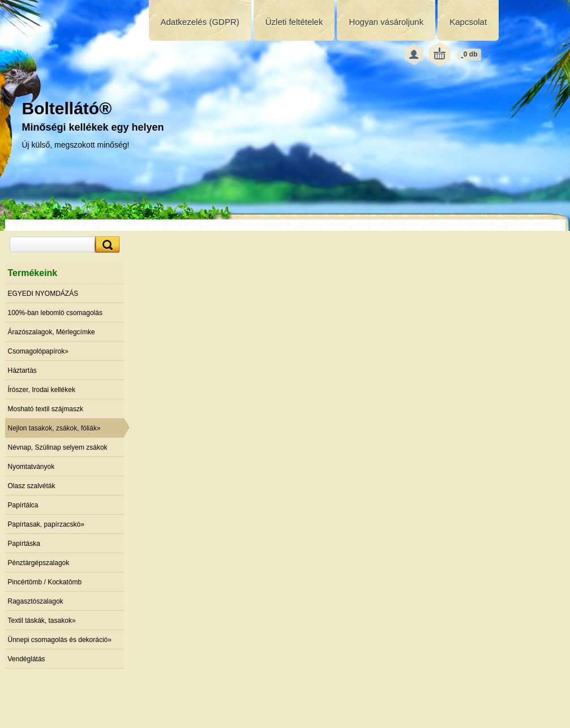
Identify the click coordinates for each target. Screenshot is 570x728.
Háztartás (22, 371)
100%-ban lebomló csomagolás (55, 313)
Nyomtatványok (31, 467)
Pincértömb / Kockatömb (45, 582)
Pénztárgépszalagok (39, 563)
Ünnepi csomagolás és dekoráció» (60, 640)
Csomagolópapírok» (38, 351)
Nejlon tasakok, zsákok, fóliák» (54, 428)
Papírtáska (24, 544)
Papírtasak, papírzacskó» (46, 524)
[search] (106, 245)
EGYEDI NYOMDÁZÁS (43, 294)
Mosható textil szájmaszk (46, 409)
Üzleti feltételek (294, 22)
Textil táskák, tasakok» (42, 621)
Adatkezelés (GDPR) (200, 22)
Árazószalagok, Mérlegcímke (52, 332)
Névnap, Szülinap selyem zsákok (58, 447)
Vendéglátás (27, 659)
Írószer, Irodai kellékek (42, 390)
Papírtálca (23, 505)
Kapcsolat (468, 22)
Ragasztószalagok (36, 601)
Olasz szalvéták (32, 486)
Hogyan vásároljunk (386, 22)
